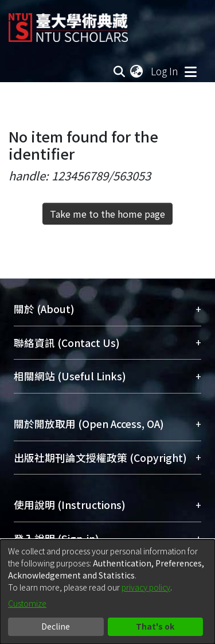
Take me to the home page (107, 214)
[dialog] (107, 592)
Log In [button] (165, 71)
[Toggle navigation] (190, 71)
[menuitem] (137, 71)
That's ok (155, 626)
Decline (56, 626)
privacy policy (146, 587)
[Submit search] (119, 71)
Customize (27, 603)
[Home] (68, 23)
